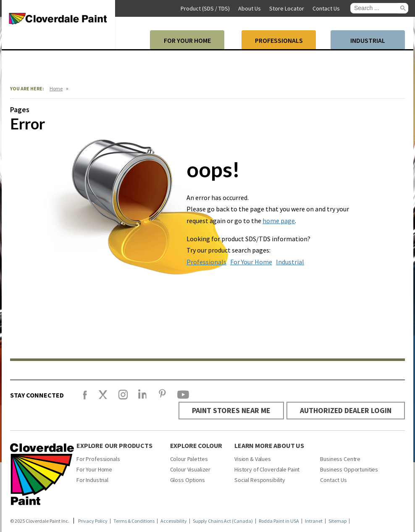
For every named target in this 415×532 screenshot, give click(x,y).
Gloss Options (188, 479)
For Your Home (251, 262)
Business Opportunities (349, 469)
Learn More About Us (269, 445)
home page (279, 221)
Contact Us (334, 479)
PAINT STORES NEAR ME (229, 410)
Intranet (314, 521)
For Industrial (92, 479)
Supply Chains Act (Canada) (223, 521)
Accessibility (174, 521)
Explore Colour (196, 445)
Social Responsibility (260, 479)
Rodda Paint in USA (279, 521)
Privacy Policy (93, 521)
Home (56, 88)
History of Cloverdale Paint (267, 469)
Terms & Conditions (134, 521)
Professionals (206, 262)
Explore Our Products (114, 445)
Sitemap (338, 521)
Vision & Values (253, 458)
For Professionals (98, 458)
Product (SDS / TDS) (205, 8)
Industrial (290, 262)
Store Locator (287, 8)
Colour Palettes (189, 458)
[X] (103, 398)
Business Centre (340, 458)
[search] (376, 8)
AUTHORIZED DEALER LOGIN (345, 410)
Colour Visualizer (190, 469)
